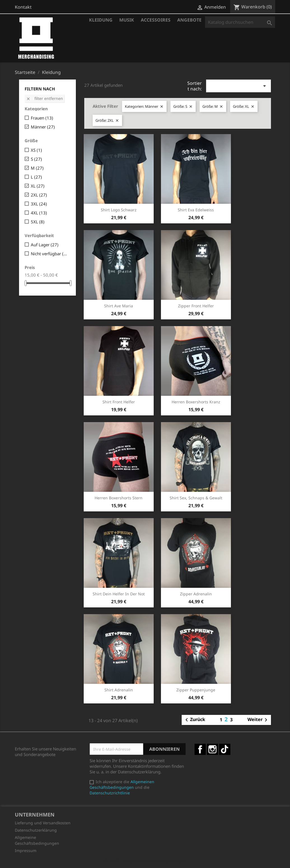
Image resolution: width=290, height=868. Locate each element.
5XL (38, 222)
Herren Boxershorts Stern (119, 498)
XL (38, 186)
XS (36, 150)
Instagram (212, 749)
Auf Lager (45, 245)
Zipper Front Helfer (196, 306)
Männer (43, 127)
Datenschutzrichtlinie (110, 793)
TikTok (225, 749)
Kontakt (23, 7)
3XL (39, 204)
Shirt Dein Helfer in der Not (119, 594)
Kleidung (101, 20)
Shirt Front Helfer (119, 402)
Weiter (258, 720)
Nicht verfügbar (49, 254)
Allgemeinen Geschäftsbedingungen (122, 784)
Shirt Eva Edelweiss (196, 210)
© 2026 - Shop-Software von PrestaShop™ (145, 861)
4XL (39, 213)
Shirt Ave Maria (119, 306)
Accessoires (156, 20)
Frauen (42, 118)
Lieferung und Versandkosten (43, 823)
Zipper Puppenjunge (196, 690)
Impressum (26, 851)
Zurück (194, 720)
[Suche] (240, 22)
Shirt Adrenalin (119, 690)
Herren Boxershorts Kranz (196, 402)
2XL (39, 195)
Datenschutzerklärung (36, 830)
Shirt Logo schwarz (119, 210)
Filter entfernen (45, 98)
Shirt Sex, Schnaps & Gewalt (196, 498)
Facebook (200, 749)
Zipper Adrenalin (196, 594)
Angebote (189, 20)
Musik (127, 20)
